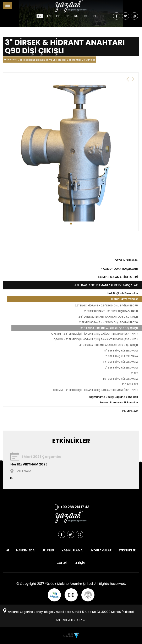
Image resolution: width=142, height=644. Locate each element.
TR (40, 13)
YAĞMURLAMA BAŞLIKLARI (119, 269)
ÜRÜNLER (48, 550)
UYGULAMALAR (101, 550)
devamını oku (12, 478)
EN (49, 13)
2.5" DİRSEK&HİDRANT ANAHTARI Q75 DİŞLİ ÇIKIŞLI (108, 317)
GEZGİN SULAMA (126, 260)
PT (95, 13)
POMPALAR (130, 411)
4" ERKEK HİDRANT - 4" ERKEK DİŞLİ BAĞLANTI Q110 (108, 322)
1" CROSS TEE (130, 384)
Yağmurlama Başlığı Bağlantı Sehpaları (113, 397)
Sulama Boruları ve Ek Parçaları (119, 402)
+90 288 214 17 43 (75, 507)
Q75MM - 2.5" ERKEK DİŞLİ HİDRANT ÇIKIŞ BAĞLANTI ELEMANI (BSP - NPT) (95, 334)
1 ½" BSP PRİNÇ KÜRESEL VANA (120, 379)
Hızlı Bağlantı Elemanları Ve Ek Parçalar (43, 61)
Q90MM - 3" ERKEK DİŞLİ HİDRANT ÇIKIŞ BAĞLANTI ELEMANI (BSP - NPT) (96, 339)
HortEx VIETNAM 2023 (29, 464)
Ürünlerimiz (11, 61)
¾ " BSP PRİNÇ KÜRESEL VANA (121, 351)
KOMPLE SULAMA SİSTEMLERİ (118, 277)
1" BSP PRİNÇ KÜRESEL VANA (122, 356)
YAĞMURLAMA (72, 550)
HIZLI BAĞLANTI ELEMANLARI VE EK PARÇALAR (106, 285)
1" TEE (135, 373)
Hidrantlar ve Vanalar (125, 299)
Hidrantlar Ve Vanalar (82, 61)
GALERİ (62, 563)
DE (58, 13)
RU (76, 13)
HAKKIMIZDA (25, 550)
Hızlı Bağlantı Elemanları (123, 293)
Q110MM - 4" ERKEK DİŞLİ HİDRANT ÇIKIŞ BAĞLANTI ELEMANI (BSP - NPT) (95, 390)
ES (85, 13)
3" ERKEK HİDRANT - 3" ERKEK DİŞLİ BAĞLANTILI (111, 311)
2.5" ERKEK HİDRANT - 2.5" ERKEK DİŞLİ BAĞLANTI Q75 (106, 305)
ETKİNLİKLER (127, 550)
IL (104, 13)
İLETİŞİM (80, 563)
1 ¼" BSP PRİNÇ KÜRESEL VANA (121, 362)
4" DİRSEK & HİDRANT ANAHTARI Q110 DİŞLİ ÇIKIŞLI (108, 345)
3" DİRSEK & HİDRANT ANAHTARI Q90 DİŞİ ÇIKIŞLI (109, 328)
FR (67, 13)
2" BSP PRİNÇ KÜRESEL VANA (121, 368)
